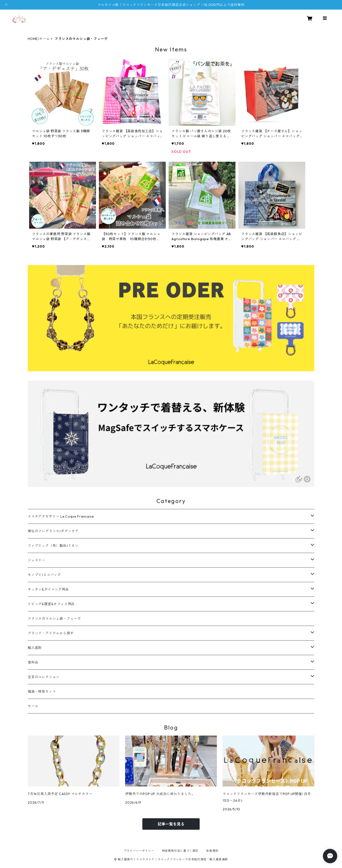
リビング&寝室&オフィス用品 (51, 604)
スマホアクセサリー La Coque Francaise (61, 516)
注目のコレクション (44, 677)
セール (33, 706)
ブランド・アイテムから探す (51, 633)
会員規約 (212, 851)
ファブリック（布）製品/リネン (53, 546)
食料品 (33, 662)
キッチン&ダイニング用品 (48, 589)
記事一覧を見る (171, 824)
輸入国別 (35, 648)
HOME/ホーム (39, 39)
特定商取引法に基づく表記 (180, 851)
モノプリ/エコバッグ (44, 575)
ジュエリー (37, 560)
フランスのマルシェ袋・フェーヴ (54, 619)
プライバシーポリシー (139, 851)
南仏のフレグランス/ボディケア (53, 531)
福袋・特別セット (42, 691)
